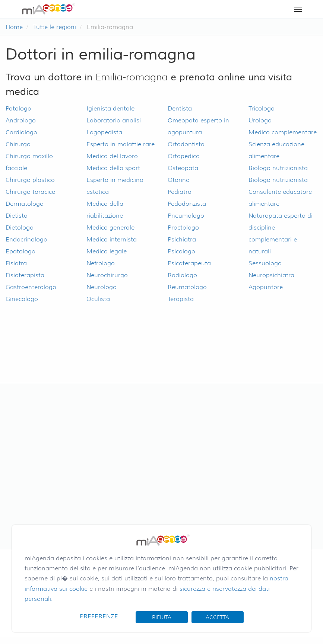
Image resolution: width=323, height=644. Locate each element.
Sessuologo (265, 263)
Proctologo (183, 228)
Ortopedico (184, 156)
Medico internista (112, 239)
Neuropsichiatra (271, 275)
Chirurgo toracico (31, 192)
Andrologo (21, 120)
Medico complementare (283, 132)
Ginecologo (22, 299)
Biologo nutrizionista (278, 168)
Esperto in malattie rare (121, 144)
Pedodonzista (187, 204)
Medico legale (107, 251)
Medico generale (110, 228)
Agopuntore (266, 287)
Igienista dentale (110, 108)
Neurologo (102, 287)
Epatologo (20, 251)
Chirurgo (18, 144)
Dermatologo (25, 204)
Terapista (181, 299)
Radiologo (182, 275)
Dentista (180, 108)
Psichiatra (182, 239)
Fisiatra (16, 263)
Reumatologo (187, 287)
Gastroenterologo (31, 287)
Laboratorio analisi (114, 120)
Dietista (17, 216)
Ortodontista (186, 144)
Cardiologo (21, 132)
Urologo (260, 120)
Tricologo (262, 108)
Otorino (179, 180)
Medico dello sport (113, 168)
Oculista (98, 299)
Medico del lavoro (112, 156)
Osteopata (183, 168)
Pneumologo (186, 216)
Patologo (18, 108)
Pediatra (180, 192)
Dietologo (20, 228)
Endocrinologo (26, 239)
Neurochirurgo (107, 275)
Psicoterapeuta (189, 263)
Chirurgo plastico (30, 180)
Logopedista (104, 132)
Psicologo (181, 251)
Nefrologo (101, 263)
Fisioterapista (25, 275)
